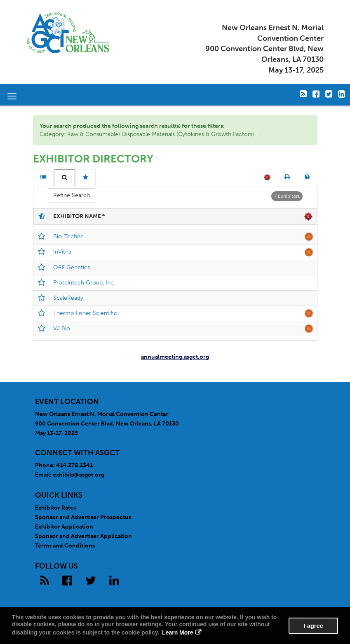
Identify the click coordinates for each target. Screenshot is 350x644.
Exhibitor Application (64, 527)
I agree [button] (313, 626)
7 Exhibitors (287, 196)
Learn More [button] (177, 632)
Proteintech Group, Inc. (84, 283)
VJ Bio (62, 328)
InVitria (62, 252)
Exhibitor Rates (55, 508)
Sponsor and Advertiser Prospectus (83, 517)
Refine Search (72, 195)
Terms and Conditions (65, 546)
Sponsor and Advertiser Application (83, 536)
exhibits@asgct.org (79, 475)
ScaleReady (68, 298)
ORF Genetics (72, 267)
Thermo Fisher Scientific (85, 313)
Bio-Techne (68, 236)
